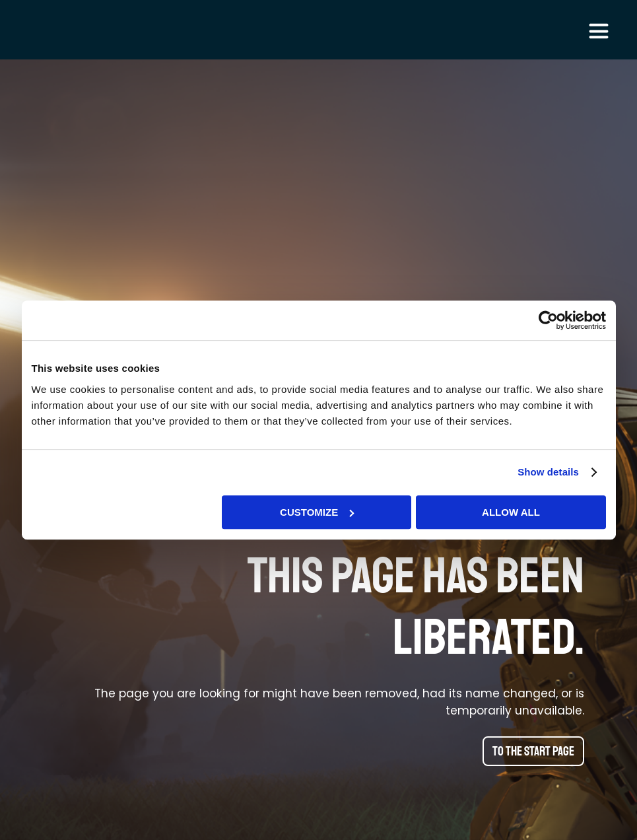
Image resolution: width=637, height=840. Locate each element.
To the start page (533, 752)
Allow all (511, 512)
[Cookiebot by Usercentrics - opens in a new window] (548, 320)
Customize (317, 512)
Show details (548, 472)
